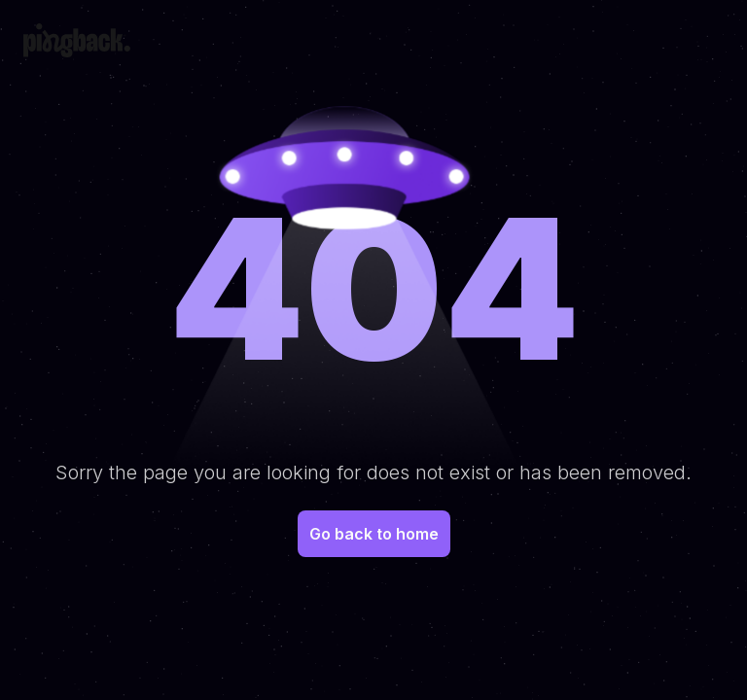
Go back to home (374, 534)
